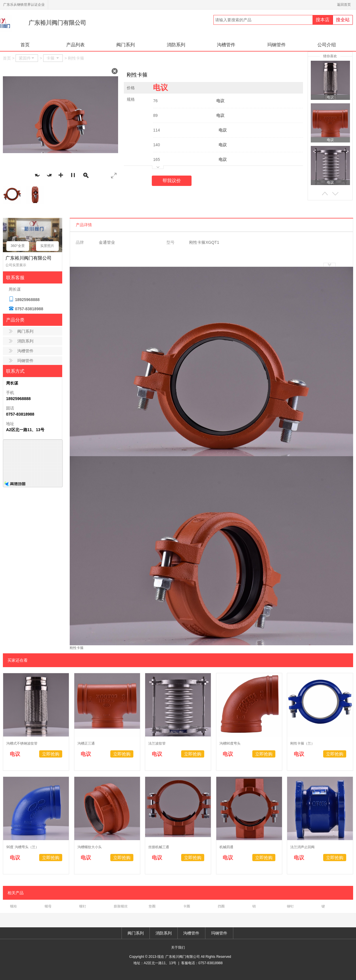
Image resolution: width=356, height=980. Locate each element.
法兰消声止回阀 (302, 847)
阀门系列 (126, 45)
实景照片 (47, 246)
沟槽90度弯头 (230, 743)
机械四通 (226, 847)
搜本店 (323, 20)
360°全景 (18, 246)
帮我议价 (172, 181)
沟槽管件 (226, 45)
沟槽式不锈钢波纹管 (22, 743)
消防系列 (176, 45)
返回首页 (345, 5)
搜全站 (343, 20)
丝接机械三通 (159, 847)
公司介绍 (327, 45)
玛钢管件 (277, 45)
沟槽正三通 (86, 743)
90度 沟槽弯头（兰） (23, 847)
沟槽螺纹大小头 (90, 847)
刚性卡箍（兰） (302, 743)
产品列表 (75, 45)
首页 (25, 45)
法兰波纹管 (157, 743)
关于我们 (178, 947)
